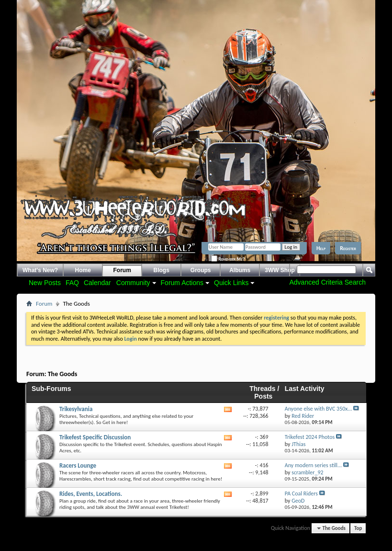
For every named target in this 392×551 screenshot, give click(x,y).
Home (83, 270)
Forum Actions (182, 283)
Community (133, 283)
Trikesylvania (76, 409)
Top (358, 528)
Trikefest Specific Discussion (95, 437)
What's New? (40, 270)
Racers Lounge (78, 465)
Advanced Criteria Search (327, 282)
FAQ (72, 283)
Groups (201, 270)
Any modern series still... (313, 465)
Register (348, 248)
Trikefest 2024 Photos (310, 437)
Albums (240, 270)
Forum (122, 270)
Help (321, 248)
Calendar (97, 283)
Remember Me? (228, 259)
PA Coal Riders (301, 494)
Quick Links (231, 283)
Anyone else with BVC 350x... (319, 409)
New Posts (45, 283)
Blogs (162, 270)
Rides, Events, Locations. (91, 494)
